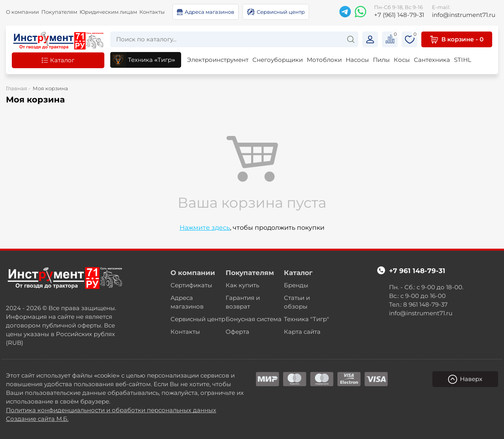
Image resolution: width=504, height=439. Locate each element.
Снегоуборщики (278, 60)
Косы (402, 60)
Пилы (381, 60)
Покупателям (59, 12)
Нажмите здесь (205, 228)
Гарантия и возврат (243, 302)
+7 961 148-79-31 (417, 271)
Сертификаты (191, 285)
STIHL (463, 60)
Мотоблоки (324, 60)
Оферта (237, 332)
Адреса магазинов (187, 302)
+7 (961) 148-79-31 (399, 11)
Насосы (357, 60)
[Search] (351, 39)
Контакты (152, 12)
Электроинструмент (218, 60)
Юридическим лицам (108, 12)
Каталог (298, 273)
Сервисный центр (198, 319)
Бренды (296, 285)
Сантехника (432, 60)
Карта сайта (302, 332)
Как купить (242, 285)
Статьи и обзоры (297, 302)
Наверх (465, 379)
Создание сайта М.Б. (37, 419)
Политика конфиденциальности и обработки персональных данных (111, 410)
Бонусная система (254, 319)
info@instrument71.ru (464, 11)
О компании (22, 12)
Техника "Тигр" (307, 319)
